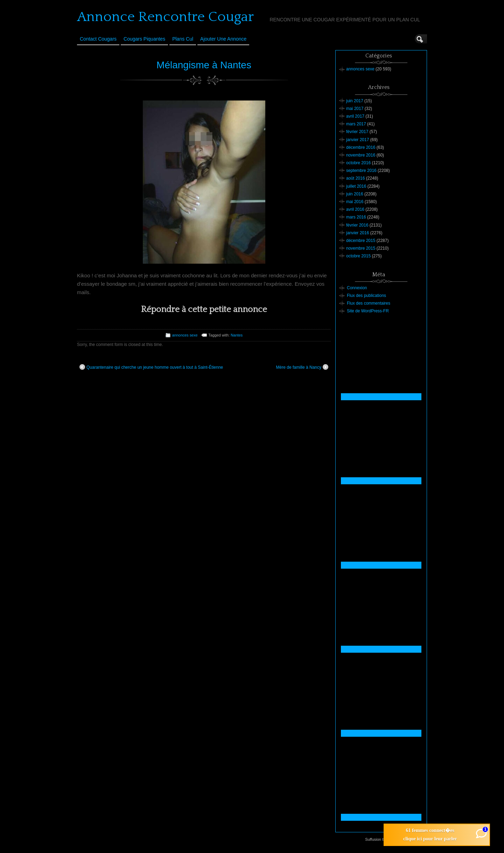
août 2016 (355, 178)
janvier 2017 (358, 140)
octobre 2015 (358, 256)
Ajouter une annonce (223, 39)
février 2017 (357, 132)
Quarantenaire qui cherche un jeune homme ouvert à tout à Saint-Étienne (151, 367)
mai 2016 (355, 202)
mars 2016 (356, 217)
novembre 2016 (361, 155)
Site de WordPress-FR (368, 311)
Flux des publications (366, 296)
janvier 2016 (358, 233)
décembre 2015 (361, 241)
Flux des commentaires (369, 303)
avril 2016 (355, 209)
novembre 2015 (361, 248)
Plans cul (183, 39)
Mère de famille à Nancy (302, 367)
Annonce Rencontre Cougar (165, 17)
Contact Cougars (98, 39)
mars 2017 (356, 124)
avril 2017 (355, 116)
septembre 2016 (361, 171)
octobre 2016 (358, 163)
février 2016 (357, 225)
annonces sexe (185, 335)
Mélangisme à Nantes (204, 65)
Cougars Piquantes (144, 39)
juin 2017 (355, 101)
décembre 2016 (361, 147)
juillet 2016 (356, 186)
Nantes (237, 335)
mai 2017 (355, 109)
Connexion (357, 288)
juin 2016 (355, 194)
